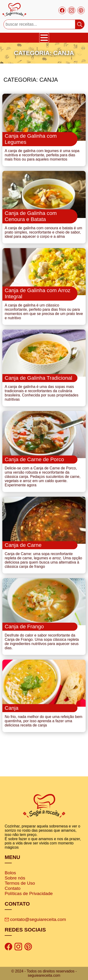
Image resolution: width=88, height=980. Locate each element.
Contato (13, 888)
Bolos (10, 873)
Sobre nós (15, 878)
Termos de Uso (20, 883)
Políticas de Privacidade (29, 893)
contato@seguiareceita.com (35, 919)
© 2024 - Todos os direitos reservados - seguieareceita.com (44, 973)
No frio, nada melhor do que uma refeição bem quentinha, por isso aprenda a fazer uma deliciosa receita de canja (44, 721)
